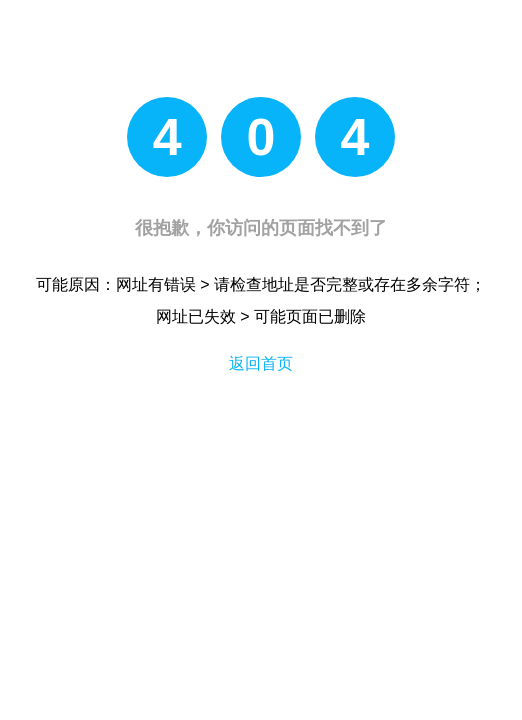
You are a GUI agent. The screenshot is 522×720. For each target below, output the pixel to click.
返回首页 (261, 363)
